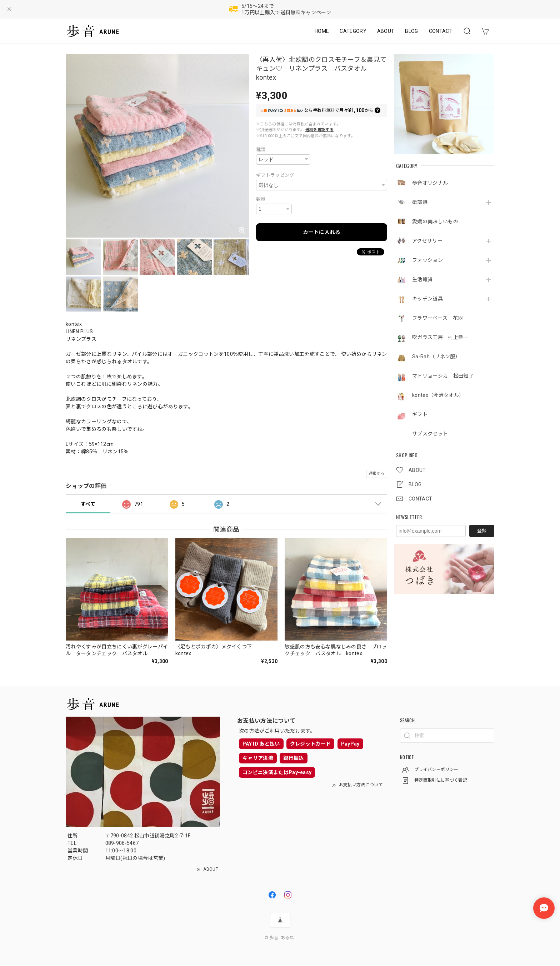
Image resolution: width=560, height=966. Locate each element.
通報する (377, 474)
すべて (88, 504)
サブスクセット (430, 434)
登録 (482, 531)
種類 (261, 150)
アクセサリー (430, 241)
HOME (322, 31)
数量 (261, 199)
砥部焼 (420, 202)
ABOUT (386, 31)
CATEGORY (353, 31)
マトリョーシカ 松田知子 (443, 376)
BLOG (411, 31)
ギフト (420, 414)
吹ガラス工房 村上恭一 (440, 337)
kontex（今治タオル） (438, 395)
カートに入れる (322, 232)
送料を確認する (319, 130)
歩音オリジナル (430, 183)
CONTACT (441, 31)
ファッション (427, 260)
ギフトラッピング (275, 175)
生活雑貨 (422, 279)
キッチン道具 (427, 299)
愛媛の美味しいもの (435, 221)
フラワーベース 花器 (437, 318)
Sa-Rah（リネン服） (436, 357)
